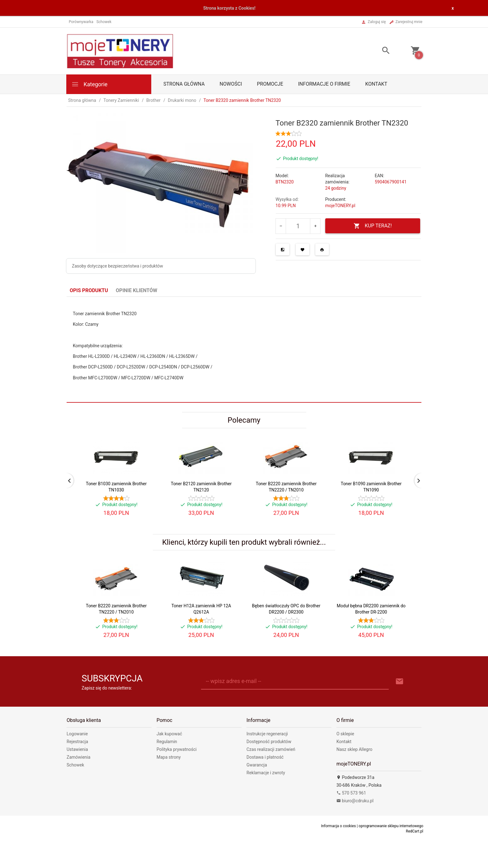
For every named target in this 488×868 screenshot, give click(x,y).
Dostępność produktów (269, 742)
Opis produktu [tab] (89, 290)
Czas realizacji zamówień (271, 749)
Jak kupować (169, 734)
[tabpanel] (244, 349)
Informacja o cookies (338, 826)
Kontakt (376, 84)
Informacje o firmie (324, 84)
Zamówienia (78, 757)
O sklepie (345, 734)
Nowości (231, 84)
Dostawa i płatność (265, 757)
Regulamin (167, 742)
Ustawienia (77, 749)
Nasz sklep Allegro (354, 749)
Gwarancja (257, 765)
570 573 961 (351, 793)
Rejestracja (77, 742)
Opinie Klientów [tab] (136, 290)
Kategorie (89, 84)
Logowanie (77, 734)
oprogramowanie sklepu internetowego (391, 826)
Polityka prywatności (177, 749)
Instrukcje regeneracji (267, 734)
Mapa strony (169, 757)
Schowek (75, 765)
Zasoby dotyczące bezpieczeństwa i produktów (117, 266)
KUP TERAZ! (373, 226)
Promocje (270, 84)
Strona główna (184, 84)
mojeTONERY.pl (340, 206)
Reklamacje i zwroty (266, 773)
